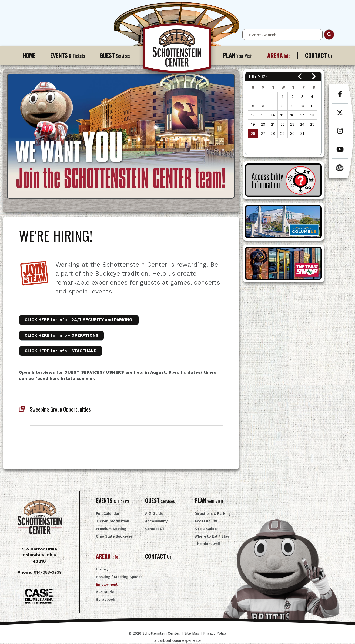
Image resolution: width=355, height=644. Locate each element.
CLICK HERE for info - (82, 320)
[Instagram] (340, 134)
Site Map (192, 634)
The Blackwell (207, 545)
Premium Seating (111, 530)
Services (115, 55)
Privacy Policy (215, 634)
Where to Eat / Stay (212, 538)
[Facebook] (340, 97)
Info (279, 55)
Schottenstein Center (177, 51)
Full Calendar (108, 515)
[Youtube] (340, 152)
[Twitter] (340, 115)
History (102, 571)
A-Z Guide (154, 515)
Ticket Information (113, 523)
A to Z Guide (206, 530)
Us (319, 55)
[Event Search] (282, 35)
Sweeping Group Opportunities (62, 410)
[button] (300, 77)
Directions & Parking (213, 515)
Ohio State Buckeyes (114, 538)
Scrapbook (106, 601)
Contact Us (155, 530)
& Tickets (68, 55)
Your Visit (238, 55)
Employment (107, 586)
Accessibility (156, 523)
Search (329, 35)
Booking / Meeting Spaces (119, 578)
